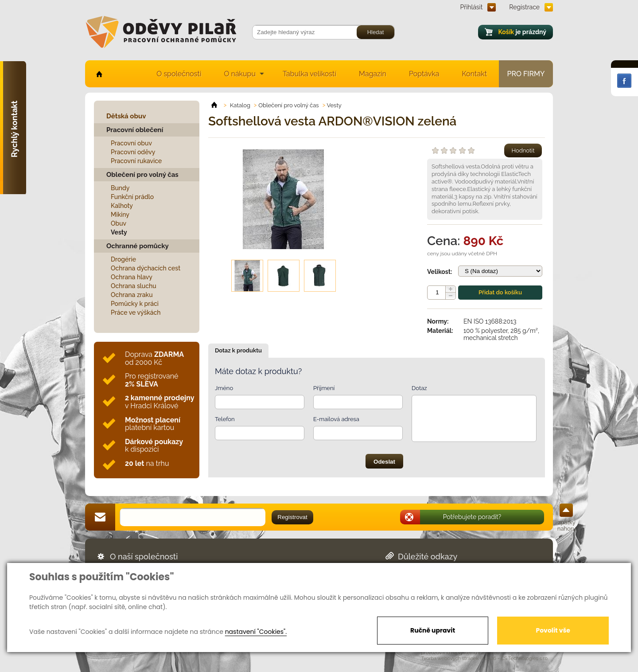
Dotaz (419, 388)
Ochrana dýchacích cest (146, 268)
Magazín (373, 74)
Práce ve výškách (136, 313)
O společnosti (179, 74)
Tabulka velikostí (309, 74)
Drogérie (123, 259)
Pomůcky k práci (135, 304)
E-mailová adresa (336, 419)
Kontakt (475, 74)
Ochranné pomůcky (138, 246)
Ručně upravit (433, 630)
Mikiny (120, 215)
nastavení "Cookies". (256, 632)
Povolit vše (553, 630)
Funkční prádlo (132, 197)
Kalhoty (122, 206)
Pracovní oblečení (135, 130)
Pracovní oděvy (133, 152)
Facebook (624, 81)
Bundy (120, 188)
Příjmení (324, 388)
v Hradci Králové (159, 402)
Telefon (225, 419)
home (99, 74)
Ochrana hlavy (132, 277)
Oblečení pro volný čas (142, 175)
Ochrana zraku (132, 295)
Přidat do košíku (500, 292)
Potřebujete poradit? (472, 517)
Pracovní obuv (131, 143)
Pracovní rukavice (136, 161)
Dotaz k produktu (238, 350)
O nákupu (240, 74)
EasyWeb (489, 653)
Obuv (119, 223)
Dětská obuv (126, 116)
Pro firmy (526, 74)
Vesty (119, 232)
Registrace (524, 7)
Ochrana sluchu (134, 286)
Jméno (224, 388)
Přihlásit (472, 7)
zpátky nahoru (567, 525)
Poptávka (424, 74)
